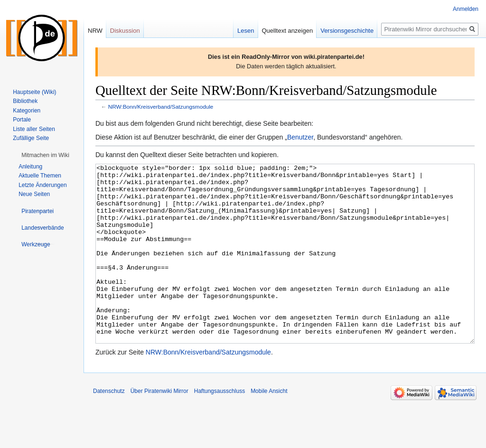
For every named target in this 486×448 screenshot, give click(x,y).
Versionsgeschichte (347, 31)
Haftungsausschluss (220, 427)
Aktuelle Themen (40, 176)
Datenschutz (109, 427)
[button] (45, 155)
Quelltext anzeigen (288, 31)
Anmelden (466, 9)
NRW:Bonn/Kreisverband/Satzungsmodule (161, 107)
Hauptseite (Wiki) (34, 92)
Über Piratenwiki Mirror (159, 427)
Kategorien (27, 111)
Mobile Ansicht (269, 427)
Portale (22, 120)
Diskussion (125, 31)
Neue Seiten (34, 194)
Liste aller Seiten (34, 129)
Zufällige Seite (31, 138)
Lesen (246, 31)
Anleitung (30, 167)
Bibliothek (25, 101)
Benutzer (300, 137)
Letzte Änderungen (42, 185)
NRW (95, 31)
